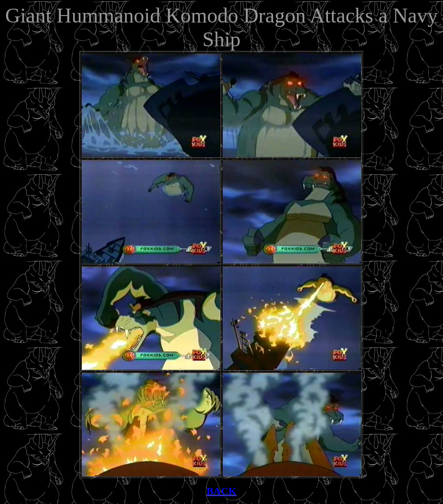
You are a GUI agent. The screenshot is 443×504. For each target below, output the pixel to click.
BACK (221, 491)
